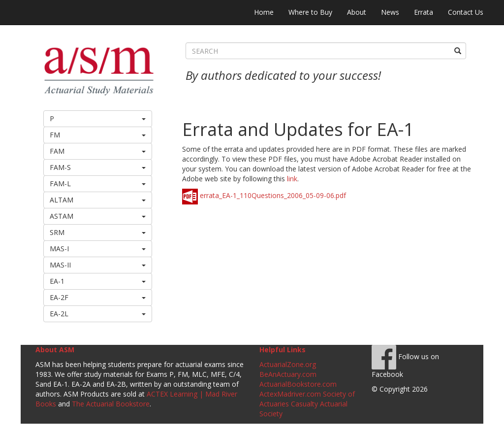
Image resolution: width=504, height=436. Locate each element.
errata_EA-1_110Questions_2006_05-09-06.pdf (264, 195)
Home (264, 12)
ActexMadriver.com (290, 394)
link (292, 179)
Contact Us (466, 12)
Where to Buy (310, 12)
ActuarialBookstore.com (298, 384)
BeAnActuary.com (288, 374)
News (390, 12)
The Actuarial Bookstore (111, 404)
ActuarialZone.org (288, 364)
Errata (424, 12)
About (357, 12)
